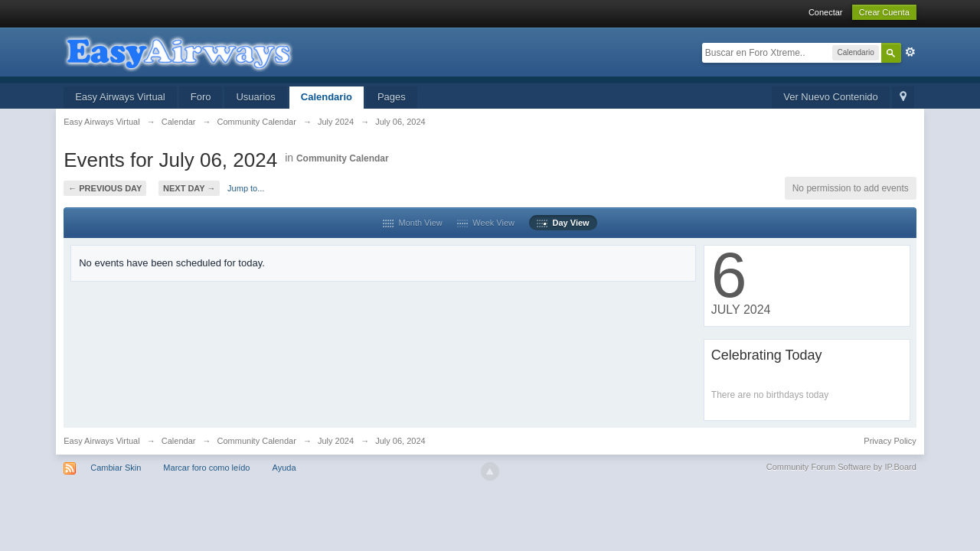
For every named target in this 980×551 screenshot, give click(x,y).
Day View (563, 223)
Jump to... (246, 188)
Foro (201, 97)
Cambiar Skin (116, 468)
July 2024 (336, 441)
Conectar (826, 12)
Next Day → (189, 188)
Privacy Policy (890, 441)
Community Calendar (343, 158)
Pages (392, 97)
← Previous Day (105, 188)
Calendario (327, 97)
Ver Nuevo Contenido (831, 97)
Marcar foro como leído (206, 468)
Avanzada (910, 52)
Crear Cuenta (884, 12)
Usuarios (255, 97)
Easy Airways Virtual (120, 97)
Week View (486, 223)
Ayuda (284, 468)
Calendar (179, 441)
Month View (412, 223)
